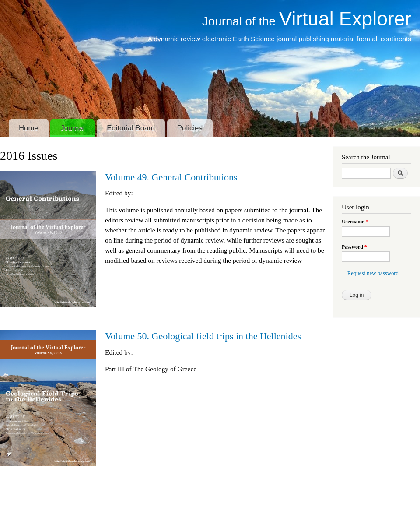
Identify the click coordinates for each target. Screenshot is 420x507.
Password (354, 247)
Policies (190, 128)
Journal (72, 128)
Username (355, 222)
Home (29, 128)
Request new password (373, 273)
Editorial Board (131, 128)
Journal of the (307, 21)
